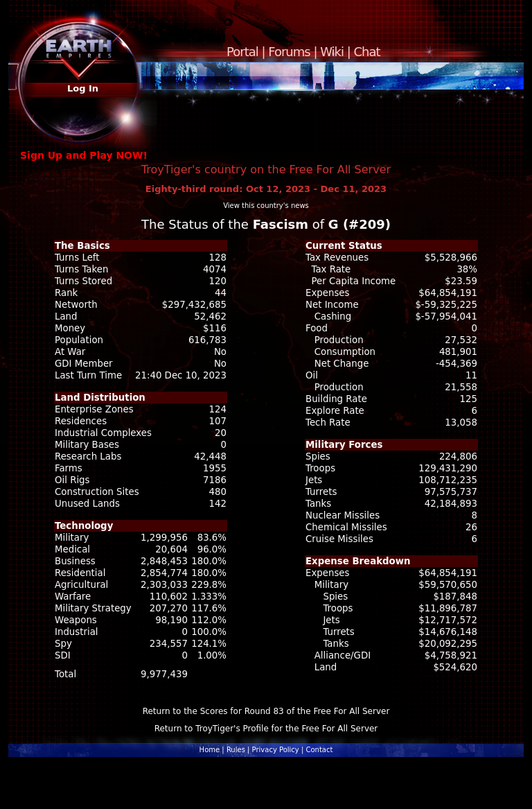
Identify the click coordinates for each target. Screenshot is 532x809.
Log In (83, 88)
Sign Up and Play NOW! (84, 155)
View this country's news (266, 206)
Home (210, 750)
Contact (319, 750)
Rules (236, 750)
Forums (289, 52)
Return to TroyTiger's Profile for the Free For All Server (266, 729)
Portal (242, 52)
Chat (367, 52)
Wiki (332, 52)
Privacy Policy (276, 750)
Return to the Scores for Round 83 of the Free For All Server (266, 711)
